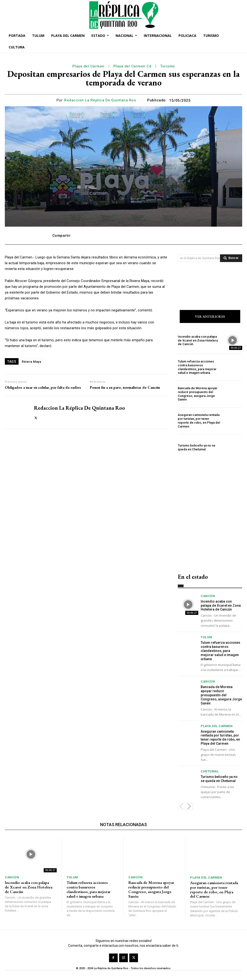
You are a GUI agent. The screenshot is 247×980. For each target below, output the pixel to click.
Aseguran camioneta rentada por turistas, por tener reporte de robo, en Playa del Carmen (199, 421)
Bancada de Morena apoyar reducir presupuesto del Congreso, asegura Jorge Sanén (198, 394)
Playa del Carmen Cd (132, 66)
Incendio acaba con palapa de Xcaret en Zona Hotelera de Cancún (198, 340)
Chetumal (210, 771)
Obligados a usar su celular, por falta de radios (43, 387)
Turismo (168, 66)
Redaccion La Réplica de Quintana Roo (100, 100)
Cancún (208, 596)
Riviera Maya (31, 362)
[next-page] (189, 806)
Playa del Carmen (88, 66)
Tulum (206, 637)
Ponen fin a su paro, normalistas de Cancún (125, 387)
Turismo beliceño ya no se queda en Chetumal (197, 448)
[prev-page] (181, 806)
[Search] (231, 258)
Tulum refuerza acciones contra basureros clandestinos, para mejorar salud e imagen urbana (197, 367)
